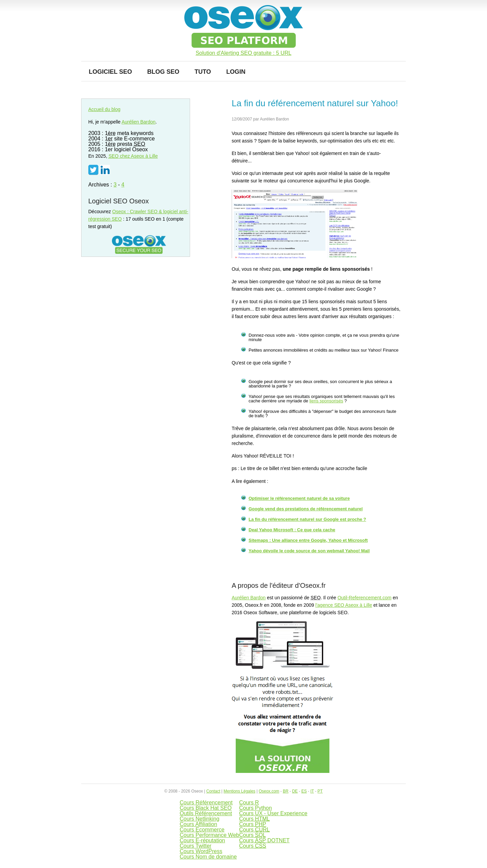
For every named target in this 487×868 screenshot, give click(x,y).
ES (304, 791)
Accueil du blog (104, 109)
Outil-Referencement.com (365, 598)
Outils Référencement (206, 813)
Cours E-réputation (202, 840)
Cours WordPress (201, 851)
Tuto (203, 72)
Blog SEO (163, 72)
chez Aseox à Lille (133, 156)
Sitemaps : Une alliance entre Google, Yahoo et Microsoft (308, 540)
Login (236, 72)
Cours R (249, 803)
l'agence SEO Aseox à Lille (344, 605)
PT (320, 791)
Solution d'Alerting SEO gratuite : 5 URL (243, 53)
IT (312, 791)
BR (286, 791)
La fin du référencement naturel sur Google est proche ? (307, 519)
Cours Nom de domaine (208, 857)
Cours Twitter (195, 846)
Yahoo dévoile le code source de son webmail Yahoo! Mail (309, 551)
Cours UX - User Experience (273, 813)
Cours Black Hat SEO (206, 808)
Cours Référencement (206, 803)
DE (295, 791)
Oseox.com (269, 791)
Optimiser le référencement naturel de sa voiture (299, 498)
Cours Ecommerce (202, 830)
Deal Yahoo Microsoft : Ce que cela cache (292, 530)
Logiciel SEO (111, 72)
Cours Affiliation (198, 824)
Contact (213, 791)
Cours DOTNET (264, 840)
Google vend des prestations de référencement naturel (306, 509)
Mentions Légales (239, 791)
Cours (254, 819)
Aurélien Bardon (249, 598)
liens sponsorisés (326, 401)
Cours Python (256, 808)
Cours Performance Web (209, 835)
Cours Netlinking (199, 819)
